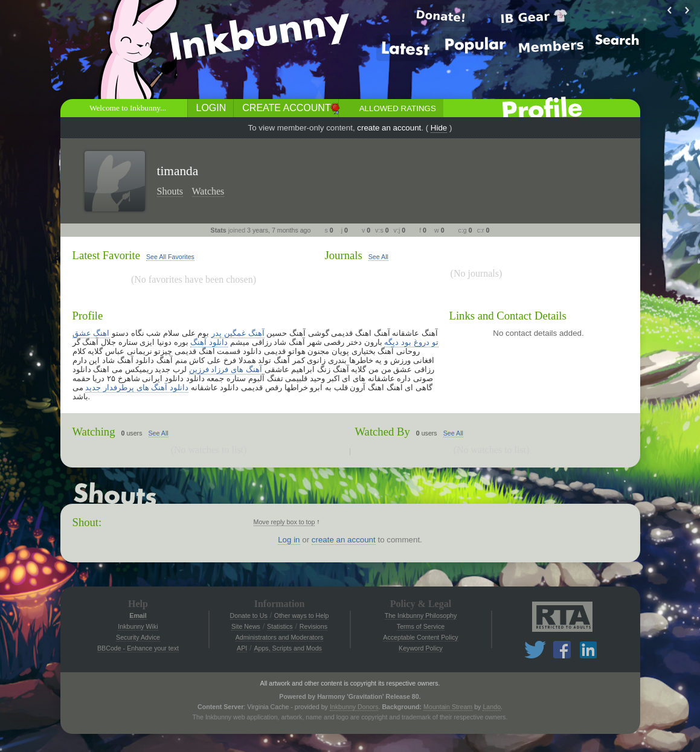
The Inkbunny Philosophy (421, 615)
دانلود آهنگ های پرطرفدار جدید (137, 387)
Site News (246, 626)
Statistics (280, 626)
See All (378, 257)
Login (211, 108)
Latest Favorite (106, 255)
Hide (439, 128)
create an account (389, 128)
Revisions (313, 626)
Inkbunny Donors (354, 707)
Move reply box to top (284, 522)
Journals (344, 255)
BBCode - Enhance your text (138, 648)
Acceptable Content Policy (420, 637)
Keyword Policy (421, 648)
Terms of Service (421, 626)
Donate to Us (249, 615)
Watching (94, 432)
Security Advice (138, 637)
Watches (208, 191)
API (242, 648)
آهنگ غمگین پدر (238, 333)
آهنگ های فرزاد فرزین (226, 369)
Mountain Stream (448, 707)
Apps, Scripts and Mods (288, 648)
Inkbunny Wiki (138, 626)
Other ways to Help (302, 615)
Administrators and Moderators (280, 637)
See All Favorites (170, 257)
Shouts (170, 191)
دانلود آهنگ (209, 342)
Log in (289, 540)
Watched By (383, 432)
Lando (492, 707)
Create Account (286, 108)
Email (138, 615)
